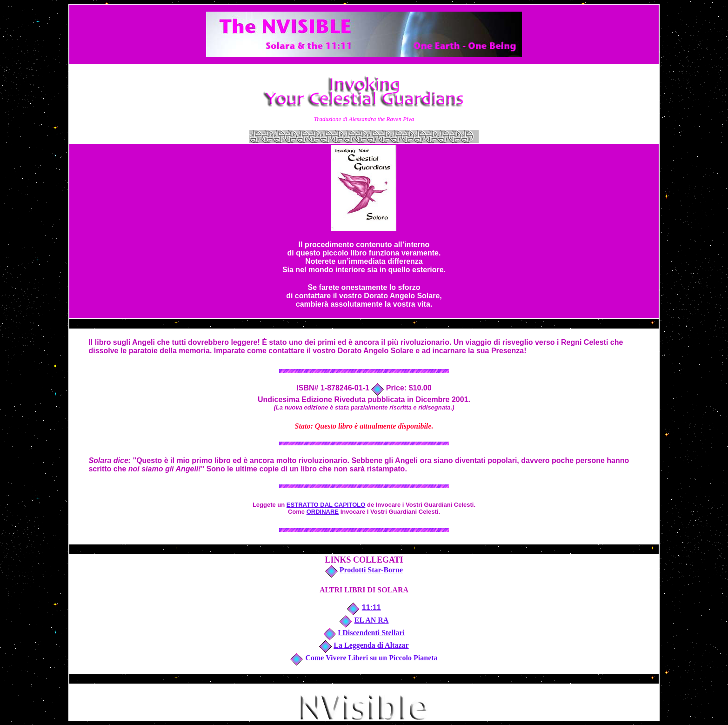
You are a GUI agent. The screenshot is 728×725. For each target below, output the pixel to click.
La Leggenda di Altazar (371, 645)
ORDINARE (323, 512)
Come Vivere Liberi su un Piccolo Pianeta (371, 658)
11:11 (371, 608)
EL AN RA (372, 620)
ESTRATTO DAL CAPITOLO (326, 505)
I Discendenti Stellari (371, 633)
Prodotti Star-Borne (371, 570)
